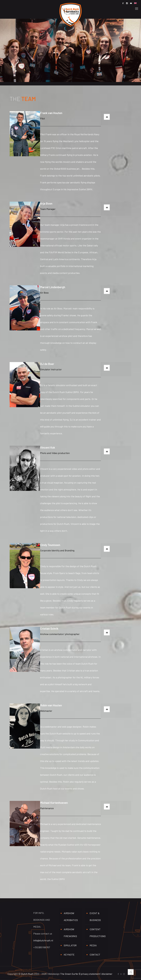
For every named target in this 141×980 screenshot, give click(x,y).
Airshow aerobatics (71, 917)
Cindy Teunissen (50, 545)
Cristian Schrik (49, 628)
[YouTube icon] (121, 974)
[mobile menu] (137, 8)
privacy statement (90, 974)
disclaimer (107, 974)
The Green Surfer (69, 974)
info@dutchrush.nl (43, 940)
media (93, 945)
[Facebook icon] (118, 974)
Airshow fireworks (70, 933)
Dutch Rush (27, 974)
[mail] (107, 117)
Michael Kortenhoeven (54, 803)
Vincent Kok (48, 447)
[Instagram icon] (124, 974)
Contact (95, 955)
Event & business (95, 917)
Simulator (70, 945)
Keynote (69, 955)
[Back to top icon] (131, 972)
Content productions (98, 933)
